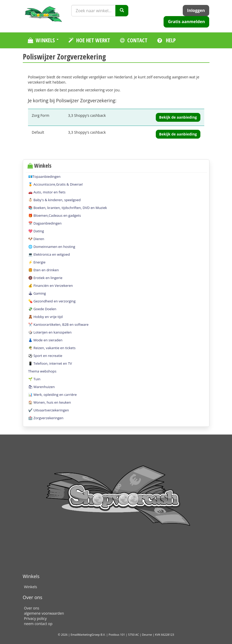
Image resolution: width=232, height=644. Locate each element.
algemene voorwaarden (44, 613)
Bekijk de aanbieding (178, 117)
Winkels (31, 587)
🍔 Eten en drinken (44, 270)
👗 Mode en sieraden (45, 340)
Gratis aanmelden (186, 22)
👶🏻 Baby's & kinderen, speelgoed (55, 200)
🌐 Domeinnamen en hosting (52, 247)
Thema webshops (42, 371)
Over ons (32, 608)
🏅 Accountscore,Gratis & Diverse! (56, 184)
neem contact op (38, 624)
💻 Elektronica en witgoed (49, 254)
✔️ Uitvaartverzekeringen (49, 410)
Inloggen (196, 10)
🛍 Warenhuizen (42, 387)
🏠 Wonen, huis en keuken (50, 402)
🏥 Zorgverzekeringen (46, 418)
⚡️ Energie (37, 262)
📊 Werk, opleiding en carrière (53, 395)
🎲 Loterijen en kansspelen (50, 332)
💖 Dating (36, 231)
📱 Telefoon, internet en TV (50, 363)
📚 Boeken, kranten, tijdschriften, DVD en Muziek (68, 208)
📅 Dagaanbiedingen (45, 223)
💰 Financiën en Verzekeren (51, 286)
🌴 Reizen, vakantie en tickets (52, 348)
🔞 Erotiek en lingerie (45, 278)
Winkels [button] (43, 40)
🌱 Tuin (34, 379)
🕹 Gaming (37, 293)
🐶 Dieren (36, 239)
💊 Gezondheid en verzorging (52, 301)
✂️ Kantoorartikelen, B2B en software (58, 324)
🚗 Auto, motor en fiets (47, 192)
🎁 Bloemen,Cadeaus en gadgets (55, 215)
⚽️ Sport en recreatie (45, 356)
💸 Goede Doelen (42, 309)
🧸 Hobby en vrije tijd (45, 317)
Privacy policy (36, 618)
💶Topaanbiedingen (44, 177)
